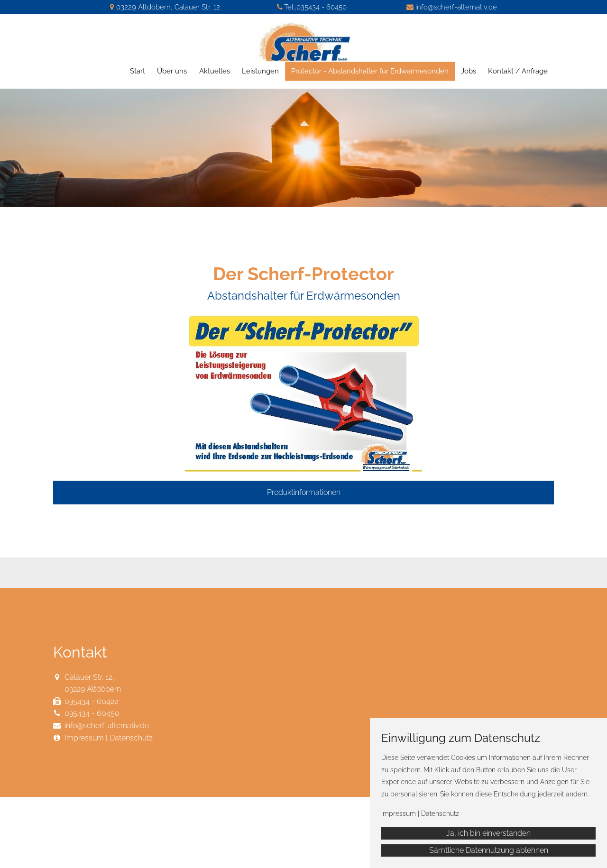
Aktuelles (215, 71)
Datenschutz (131, 738)
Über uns (172, 71)
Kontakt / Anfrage (518, 71)
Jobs (469, 71)
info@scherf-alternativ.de (456, 7)
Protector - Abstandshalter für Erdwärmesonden (370, 71)
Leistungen (260, 71)
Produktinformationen (304, 492)
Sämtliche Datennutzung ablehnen (489, 850)
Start (138, 71)
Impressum (84, 738)
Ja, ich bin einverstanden (488, 833)
